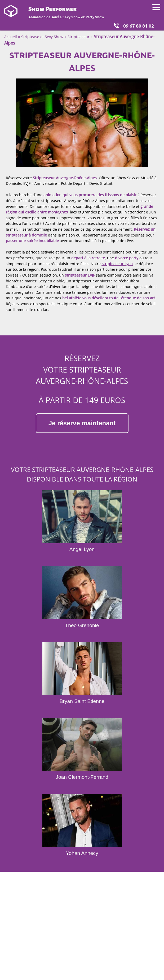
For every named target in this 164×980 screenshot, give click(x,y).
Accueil (11, 37)
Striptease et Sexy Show (42, 37)
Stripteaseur (79, 37)
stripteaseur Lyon (117, 264)
